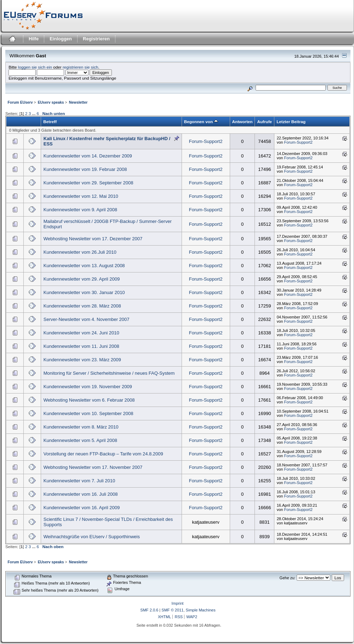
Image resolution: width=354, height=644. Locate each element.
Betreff (50, 122)
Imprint (178, 603)
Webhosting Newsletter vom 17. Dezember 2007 (93, 239)
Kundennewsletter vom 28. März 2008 (82, 306)
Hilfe (34, 39)
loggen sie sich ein (35, 67)
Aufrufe (264, 122)
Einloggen (61, 39)
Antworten (242, 122)
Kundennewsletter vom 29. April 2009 (82, 279)
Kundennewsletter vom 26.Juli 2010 (80, 252)
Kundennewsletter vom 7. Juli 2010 (79, 481)
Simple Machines (201, 610)
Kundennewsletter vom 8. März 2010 (81, 427)
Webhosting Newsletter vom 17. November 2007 (93, 467)
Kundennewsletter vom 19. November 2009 (88, 387)
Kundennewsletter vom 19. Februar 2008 (85, 169)
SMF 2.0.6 (149, 610)
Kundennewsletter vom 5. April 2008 (80, 440)
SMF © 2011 (172, 610)
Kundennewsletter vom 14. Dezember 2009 (88, 156)
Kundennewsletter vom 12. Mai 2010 (81, 196)
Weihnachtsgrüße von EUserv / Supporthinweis (92, 537)
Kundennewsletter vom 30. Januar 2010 (84, 292)
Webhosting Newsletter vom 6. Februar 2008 (89, 400)
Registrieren (96, 39)
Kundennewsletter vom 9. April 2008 (80, 210)
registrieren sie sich (81, 67)
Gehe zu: (288, 578)
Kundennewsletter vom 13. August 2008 (84, 266)
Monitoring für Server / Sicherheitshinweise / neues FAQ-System (109, 373)
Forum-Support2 (206, 141)
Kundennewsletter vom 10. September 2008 (88, 413)
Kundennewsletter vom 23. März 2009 (82, 360)
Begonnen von (201, 122)
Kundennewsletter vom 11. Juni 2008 (81, 346)
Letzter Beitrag (291, 122)
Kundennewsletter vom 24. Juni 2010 (81, 333)
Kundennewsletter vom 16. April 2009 (82, 508)
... (34, 113)
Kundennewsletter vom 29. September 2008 (88, 183)
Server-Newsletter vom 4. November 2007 (87, 319)
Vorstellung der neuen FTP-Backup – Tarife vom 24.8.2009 (103, 454)
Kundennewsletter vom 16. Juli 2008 (81, 494)
